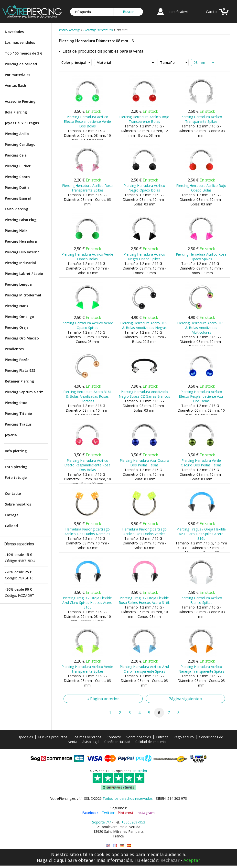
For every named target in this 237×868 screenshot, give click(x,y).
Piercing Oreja (17, 327)
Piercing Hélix (16, 231)
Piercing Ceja (16, 155)
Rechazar (170, 860)
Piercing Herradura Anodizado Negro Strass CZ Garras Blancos (144, 394)
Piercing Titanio (18, 413)
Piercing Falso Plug (21, 220)
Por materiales (17, 75)
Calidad (11, 526)
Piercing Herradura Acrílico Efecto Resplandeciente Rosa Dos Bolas (87, 465)
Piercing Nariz (17, 306)
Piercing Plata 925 (20, 370)
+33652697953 (133, 822)
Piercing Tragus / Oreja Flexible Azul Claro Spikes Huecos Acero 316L (87, 603)
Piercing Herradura (21, 241)
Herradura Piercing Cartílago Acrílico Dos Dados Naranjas (87, 531)
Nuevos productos (53, 737)
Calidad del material (151, 742)
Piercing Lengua (18, 284)
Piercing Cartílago (20, 144)
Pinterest (126, 813)
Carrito (211, 12)
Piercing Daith (17, 187)
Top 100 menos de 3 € (24, 53)
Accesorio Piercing (20, 101)
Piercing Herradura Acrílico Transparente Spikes (201, 119)
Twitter (108, 813)
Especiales (25, 737)
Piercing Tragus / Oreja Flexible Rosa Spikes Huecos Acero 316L (144, 600)
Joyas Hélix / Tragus (22, 123)
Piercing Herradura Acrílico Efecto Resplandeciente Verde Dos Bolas (87, 121)
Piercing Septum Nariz (24, 392)
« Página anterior (103, 699)
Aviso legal (91, 742)
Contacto (13, 493)
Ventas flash (16, 85)
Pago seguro (184, 737)
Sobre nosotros (18, 504)
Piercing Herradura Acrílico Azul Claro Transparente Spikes (144, 669)
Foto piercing (16, 467)
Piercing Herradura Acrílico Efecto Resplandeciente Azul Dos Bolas (201, 396)
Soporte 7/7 (102, 822)
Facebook (90, 813)
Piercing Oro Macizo (22, 338)
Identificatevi (178, 12)
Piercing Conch (17, 177)
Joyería (11, 435)
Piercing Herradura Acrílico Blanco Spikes (201, 600)
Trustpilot (140, 771)
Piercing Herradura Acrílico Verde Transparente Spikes (87, 669)
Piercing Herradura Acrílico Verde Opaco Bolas (87, 257)
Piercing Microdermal (23, 295)
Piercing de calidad (21, 64)
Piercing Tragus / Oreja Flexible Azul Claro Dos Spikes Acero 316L (201, 534)
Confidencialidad (117, 742)
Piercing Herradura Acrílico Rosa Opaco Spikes (201, 257)
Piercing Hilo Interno (22, 252)
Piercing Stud (16, 403)
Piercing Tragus (18, 424)
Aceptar (192, 860)
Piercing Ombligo (19, 317)
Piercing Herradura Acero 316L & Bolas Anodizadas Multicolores (201, 328)
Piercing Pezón (17, 360)
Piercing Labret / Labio (24, 274)
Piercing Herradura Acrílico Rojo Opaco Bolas (201, 188)
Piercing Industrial (20, 263)
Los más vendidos (20, 42)
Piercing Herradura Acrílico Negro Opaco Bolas (144, 188)
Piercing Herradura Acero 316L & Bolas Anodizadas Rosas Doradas (87, 396)
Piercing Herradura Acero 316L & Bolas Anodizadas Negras (144, 325)
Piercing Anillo (17, 134)
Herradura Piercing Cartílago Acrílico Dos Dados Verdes (144, 531)
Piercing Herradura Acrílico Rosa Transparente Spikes (87, 188)
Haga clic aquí (51, 860)
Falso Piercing (16, 209)
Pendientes (14, 349)
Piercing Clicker (18, 166)
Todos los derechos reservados (128, 798)
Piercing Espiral (18, 198)
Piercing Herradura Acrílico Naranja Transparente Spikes (201, 669)
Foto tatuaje (16, 478)
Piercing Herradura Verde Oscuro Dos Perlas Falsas (201, 463)
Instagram (146, 813)
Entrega (12, 515)
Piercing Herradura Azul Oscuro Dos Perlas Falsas (144, 463)
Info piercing (16, 451)
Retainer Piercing (19, 381)
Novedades (14, 32)
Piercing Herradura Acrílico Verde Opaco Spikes (87, 325)
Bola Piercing (16, 112)
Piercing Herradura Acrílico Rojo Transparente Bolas (144, 119)
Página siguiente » (185, 699)
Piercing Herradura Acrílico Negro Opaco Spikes (144, 257)
